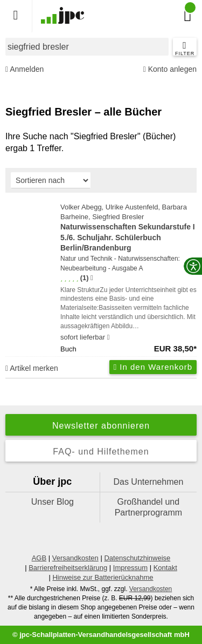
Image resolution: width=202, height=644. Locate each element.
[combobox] (87, 47)
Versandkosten (75, 558)
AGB (39, 558)
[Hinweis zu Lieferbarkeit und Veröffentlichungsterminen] (109, 337)
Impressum (130, 568)
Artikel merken (32, 368)
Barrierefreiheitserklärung (68, 568)
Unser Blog (53, 502)
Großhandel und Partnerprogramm (148, 507)
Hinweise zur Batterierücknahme (103, 577)
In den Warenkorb (153, 367)
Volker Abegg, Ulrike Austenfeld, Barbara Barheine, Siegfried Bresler (128, 228)
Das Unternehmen (148, 482)
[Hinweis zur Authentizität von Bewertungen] (92, 278)
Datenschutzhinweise (137, 558)
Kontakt (165, 568)
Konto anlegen (170, 69)
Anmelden (25, 69)
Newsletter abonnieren (101, 426)
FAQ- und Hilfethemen (101, 452)
